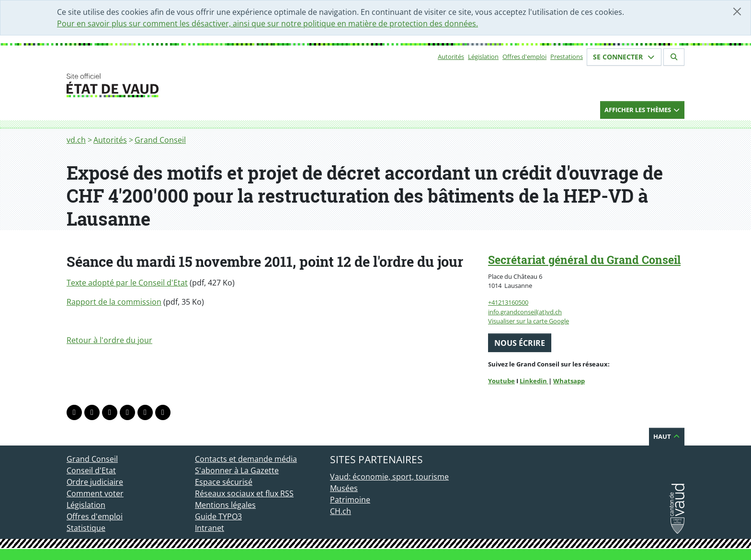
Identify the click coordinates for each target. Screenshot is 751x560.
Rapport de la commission (114, 302)
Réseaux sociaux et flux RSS (244, 493)
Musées (344, 488)
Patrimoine (350, 500)
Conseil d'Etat (91, 470)
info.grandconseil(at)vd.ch (525, 312)
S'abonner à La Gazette (237, 470)
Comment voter (95, 493)
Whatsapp (569, 381)
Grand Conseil (160, 140)
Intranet (210, 528)
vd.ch (76, 140)
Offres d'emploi (524, 57)
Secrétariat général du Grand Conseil (584, 260)
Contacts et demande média (246, 459)
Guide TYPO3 (218, 516)
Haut (667, 436)
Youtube (501, 381)
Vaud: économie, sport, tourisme (389, 477)
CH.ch (341, 511)
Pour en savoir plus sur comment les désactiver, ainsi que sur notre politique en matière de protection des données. (267, 23)
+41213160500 (508, 302)
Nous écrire (520, 343)
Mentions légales (225, 505)
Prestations (567, 57)
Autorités (451, 57)
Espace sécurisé (224, 482)
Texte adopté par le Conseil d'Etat (127, 283)
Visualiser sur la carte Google (529, 321)
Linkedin (534, 381)
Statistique (86, 528)
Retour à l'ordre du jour (109, 340)
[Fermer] (737, 11)
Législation (483, 57)
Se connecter (624, 57)
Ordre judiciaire (95, 482)
